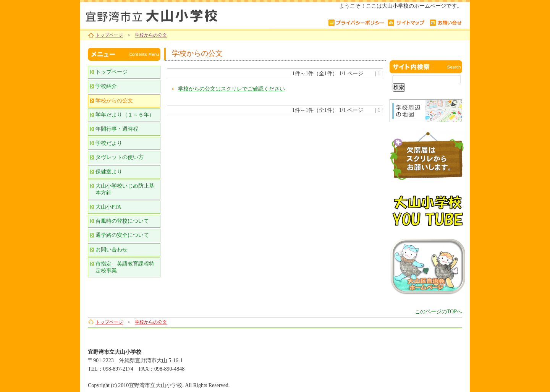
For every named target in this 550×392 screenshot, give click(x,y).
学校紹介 (106, 86)
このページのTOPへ (438, 312)
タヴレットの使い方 (120, 157)
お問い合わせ (112, 250)
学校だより (109, 143)
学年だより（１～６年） (125, 115)
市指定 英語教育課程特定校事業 (125, 267)
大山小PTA (108, 207)
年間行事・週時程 (117, 129)
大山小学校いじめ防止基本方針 (125, 189)
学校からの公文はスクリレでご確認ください (231, 89)
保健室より (109, 172)
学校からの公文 (151, 35)
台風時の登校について (122, 221)
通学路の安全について (122, 235)
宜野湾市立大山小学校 (176, 14)
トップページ (109, 35)
